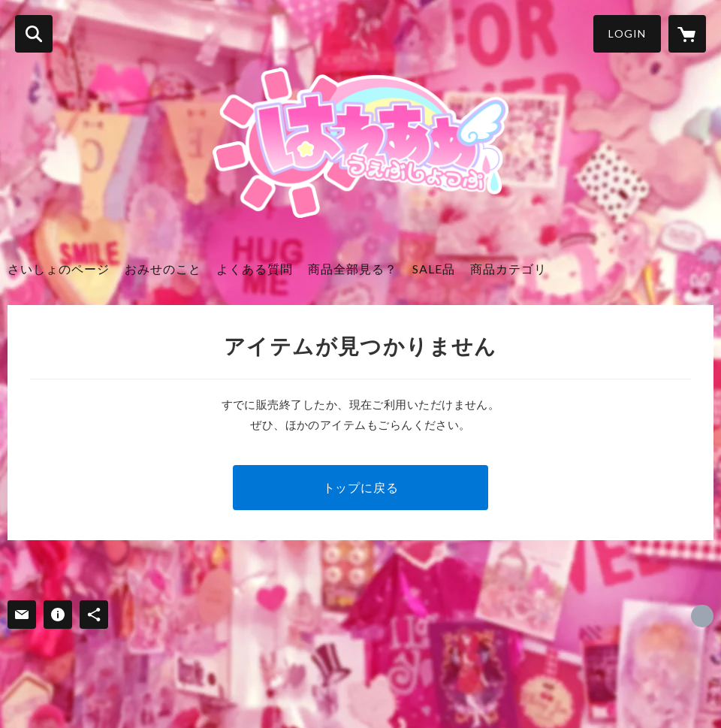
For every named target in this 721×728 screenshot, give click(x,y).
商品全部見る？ (353, 269)
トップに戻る (361, 487)
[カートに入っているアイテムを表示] (687, 34)
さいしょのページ (59, 269)
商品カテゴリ (508, 269)
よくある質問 (255, 269)
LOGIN (627, 33)
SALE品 (434, 269)
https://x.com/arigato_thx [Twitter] (702, 616)
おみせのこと (163, 269)
